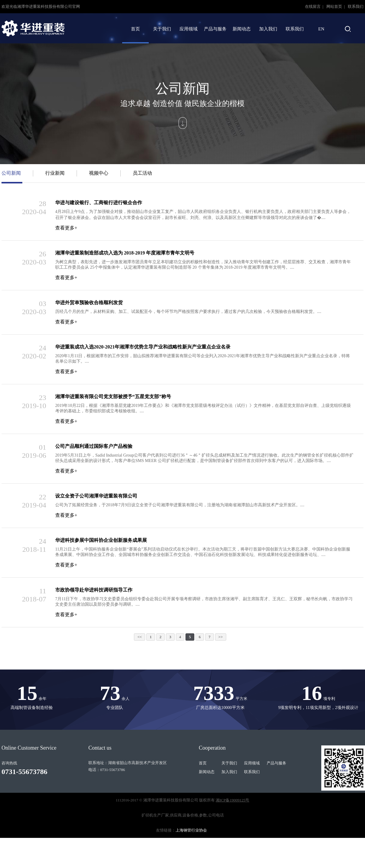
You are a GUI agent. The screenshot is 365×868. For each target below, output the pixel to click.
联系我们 (356, 6)
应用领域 (189, 29)
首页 (135, 29)
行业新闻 (55, 173)
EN (321, 29)
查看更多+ (66, 228)
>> (221, 637)
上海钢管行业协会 (191, 830)
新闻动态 (242, 29)
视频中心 (99, 173)
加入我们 (268, 29)
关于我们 (162, 29)
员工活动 (142, 173)
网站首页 (335, 6)
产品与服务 (215, 29)
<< (140, 637)
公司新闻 (11, 173)
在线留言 (313, 6)
